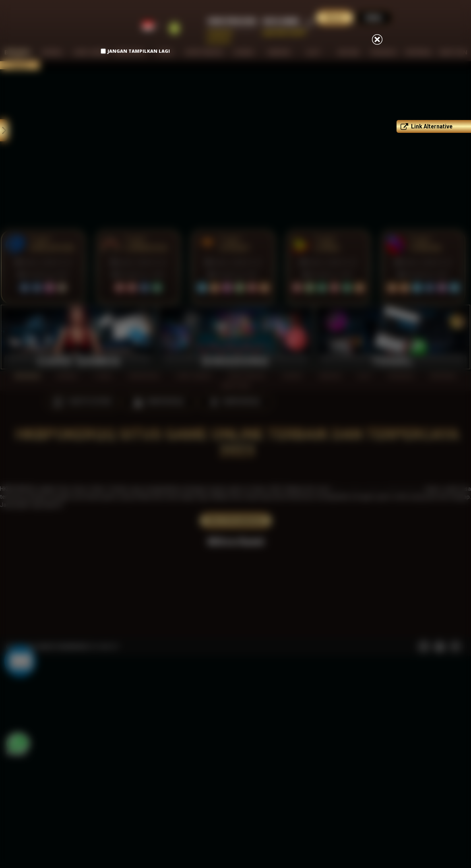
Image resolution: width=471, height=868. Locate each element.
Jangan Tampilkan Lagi (139, 51)
